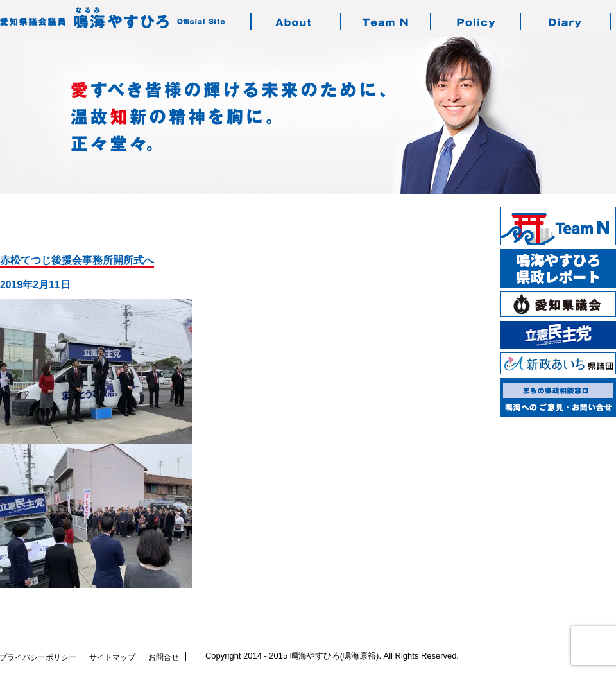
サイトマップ (112, 657)
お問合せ (164, 657)
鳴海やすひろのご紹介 (296, 22)
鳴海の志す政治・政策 (476, 22)
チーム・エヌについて (386, 22)
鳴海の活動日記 (566, 22)
